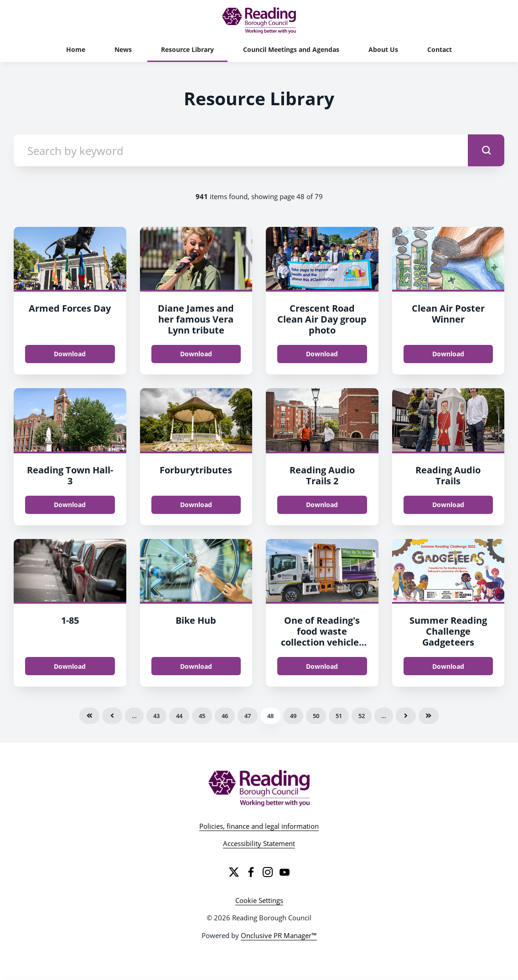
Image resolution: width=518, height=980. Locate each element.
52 (362, 716)
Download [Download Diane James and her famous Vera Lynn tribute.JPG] (196, 354)
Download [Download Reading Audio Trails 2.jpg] (322, 505)
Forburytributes (196, 470)
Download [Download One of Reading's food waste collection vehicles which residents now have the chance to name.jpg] (322, 666)
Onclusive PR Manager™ (279, 935)
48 (270, 716)
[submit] (486, 150)
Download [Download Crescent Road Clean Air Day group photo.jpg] (322, 354)
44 (179, 716)
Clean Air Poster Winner (448, 314)
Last (429, 716)
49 (293, 716)
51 (339, 716)
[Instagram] (268, 872)
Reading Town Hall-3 (70, 475)
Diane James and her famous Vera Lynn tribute (196, 319)
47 (248, 716)
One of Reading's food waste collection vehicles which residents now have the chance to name (322, 648)
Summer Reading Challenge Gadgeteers (448, 631)
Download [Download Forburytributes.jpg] (196, 505)
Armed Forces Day (70, 308)
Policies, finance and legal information (259, 826)
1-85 (70, 620)
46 (225, 716)
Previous (112, 716)
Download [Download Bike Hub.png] (196, 666)
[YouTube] (285, 872)
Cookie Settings (259, 900)
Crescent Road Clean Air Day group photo (322, 319)
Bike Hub (196, 620)
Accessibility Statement (259, 843)
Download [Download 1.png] (70, 666)
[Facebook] (251, 872)
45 (202, 716)
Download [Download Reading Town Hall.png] (70, 505)
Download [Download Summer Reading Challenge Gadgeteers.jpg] (448, 666)
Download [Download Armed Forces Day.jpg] (70, 354)
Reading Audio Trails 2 (322, 475)
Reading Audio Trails (448, 475)
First (89, 716)
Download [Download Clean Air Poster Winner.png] (448, 354)
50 (316, 716)
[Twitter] (234, 872)
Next (406, 716)
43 (156, 716)
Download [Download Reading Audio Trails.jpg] (448, 505)
